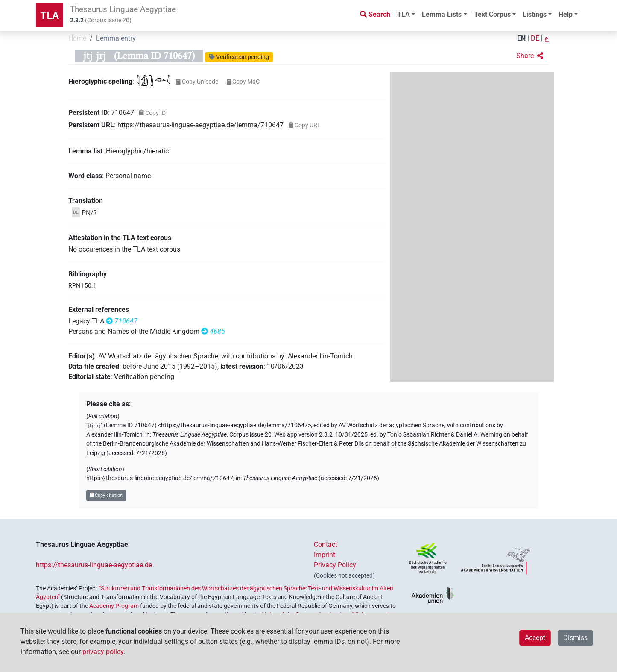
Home (77, 38)
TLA (50, 15)
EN (521, 38)
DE (535, 38)
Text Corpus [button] (492, 14)
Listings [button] (535, 14)
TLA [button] (404, 14)
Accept (535, 638)
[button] (530, 56)
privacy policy (103, 652)
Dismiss (575, 638)
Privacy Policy (335, 565)
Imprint (325, 555)
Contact (326, 544)
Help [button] (566, 14)
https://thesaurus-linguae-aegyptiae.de (94, 565)
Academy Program (114, 606)
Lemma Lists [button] (442, 14)
